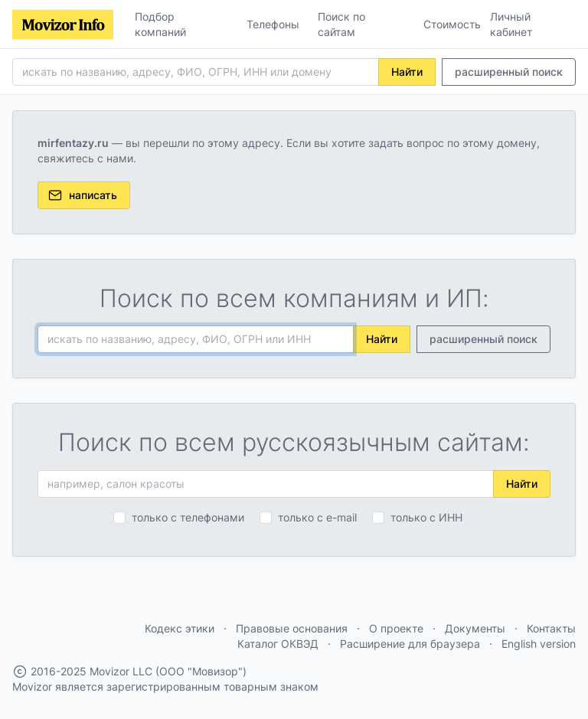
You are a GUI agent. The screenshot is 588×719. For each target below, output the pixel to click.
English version (539, 644)
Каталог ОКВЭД (278, 644)
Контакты (551, 628)
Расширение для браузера (410, 644)
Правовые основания (292, 628)
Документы (475, 628)
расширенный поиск (509, 72)
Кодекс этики (180, 628)
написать (82, 195)
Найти (407, 72)
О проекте (396, 628)
